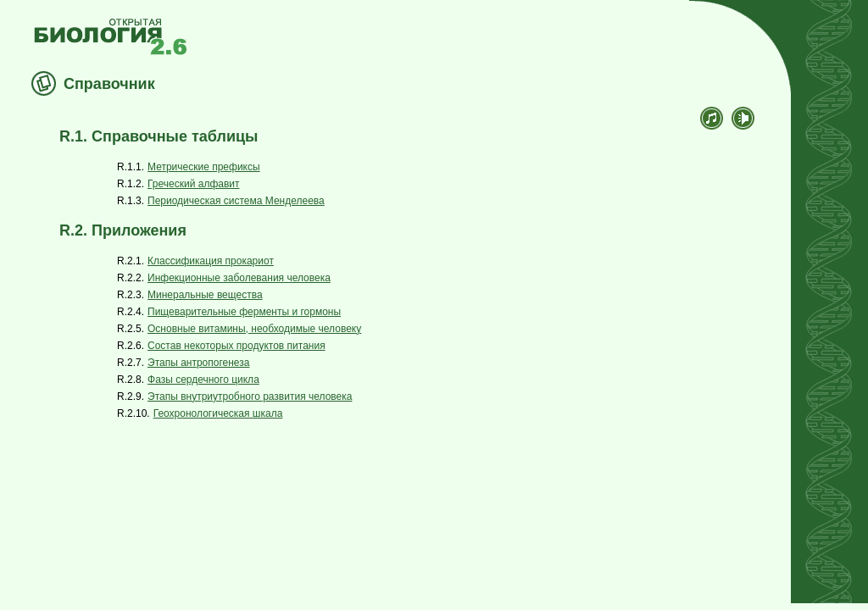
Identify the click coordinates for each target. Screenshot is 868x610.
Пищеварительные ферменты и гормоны (244, 312)
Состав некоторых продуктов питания (236, 346)
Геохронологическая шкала (218, 413)
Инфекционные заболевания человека (239, 278)
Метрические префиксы (204, 167)
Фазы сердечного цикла (203, 380)
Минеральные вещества (205, 295)
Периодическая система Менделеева (236, 201)
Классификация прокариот (211, 261)
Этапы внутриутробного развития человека (250, 396)
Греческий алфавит (194, 184)
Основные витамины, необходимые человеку (254, 329)
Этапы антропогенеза (198, 363)
